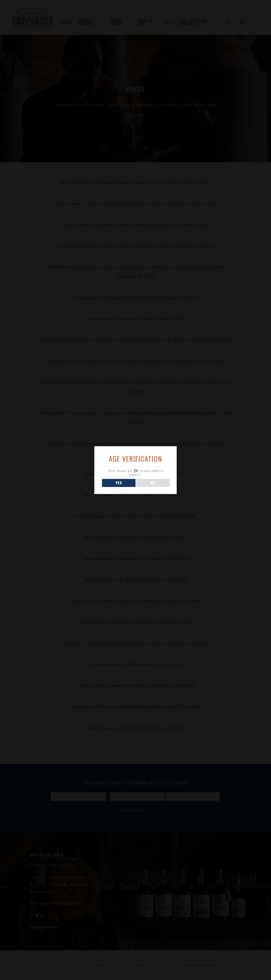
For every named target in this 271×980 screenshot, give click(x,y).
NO (153, 488)
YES (119, 488)
